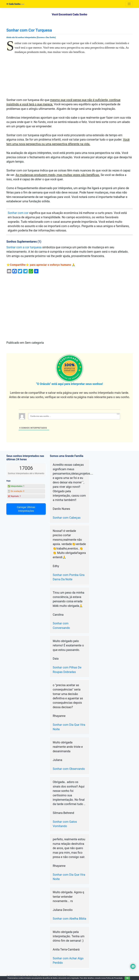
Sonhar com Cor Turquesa (29, 30)
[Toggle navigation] (129, 4)
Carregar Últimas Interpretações (26, 509)
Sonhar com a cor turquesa (24, 247)
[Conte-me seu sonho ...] (74, 416)
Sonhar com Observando (69, 769)
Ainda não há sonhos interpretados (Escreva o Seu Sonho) (31, 37)
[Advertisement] (69, 78)
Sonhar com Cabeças (67, 518)
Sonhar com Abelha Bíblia (69, 919)
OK (127, 978)
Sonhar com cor (18, 213)
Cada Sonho (13, 4)
